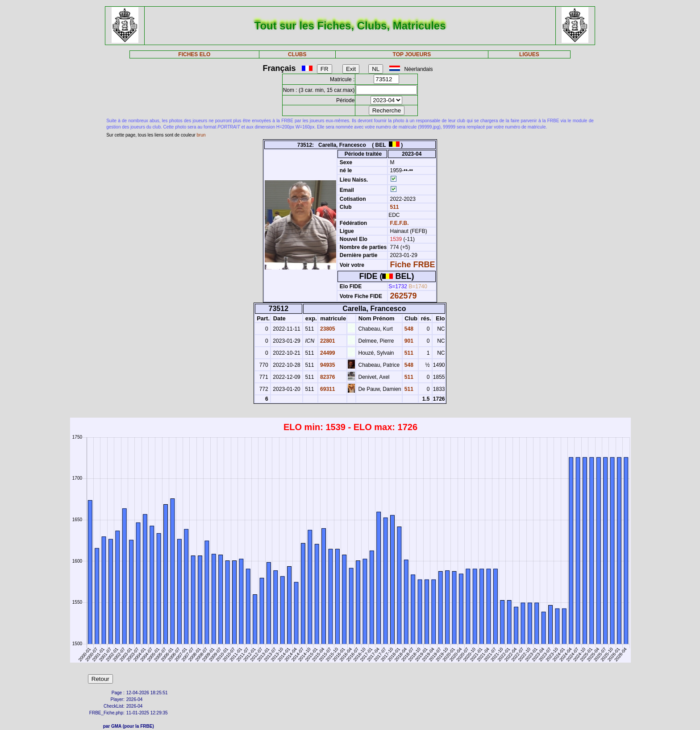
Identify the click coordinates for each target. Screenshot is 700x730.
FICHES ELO (194, 54)
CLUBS (297, 54)
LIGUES (529, 54)
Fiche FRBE (413, 265)
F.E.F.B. (400, 223)
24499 (327, 353)
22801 (327, 341)
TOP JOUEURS (412, 54)
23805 (327, 329)
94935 (327, 365)
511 (394, 207)
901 (408, 341)
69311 (327, 389)
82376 (327, 377)
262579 (404, 296)
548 (408, 329)
